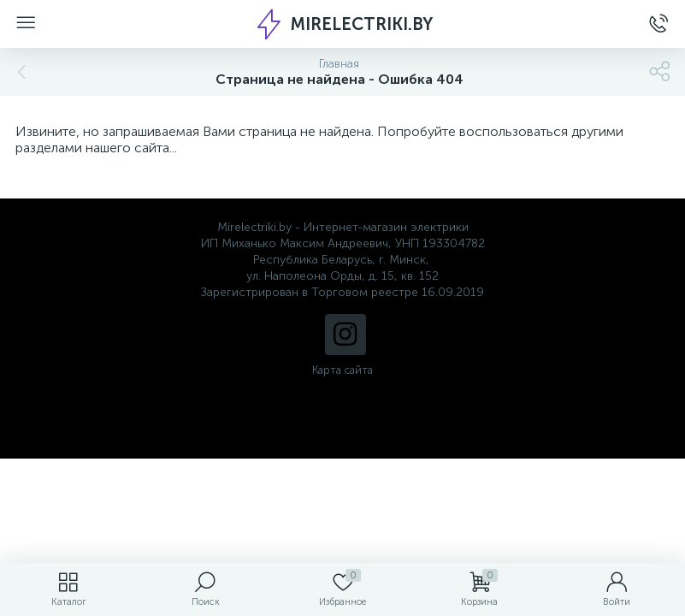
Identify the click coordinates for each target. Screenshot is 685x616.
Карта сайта (342, 370)
